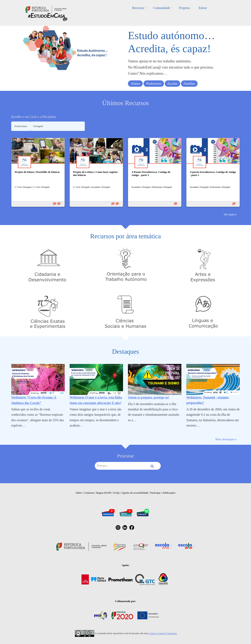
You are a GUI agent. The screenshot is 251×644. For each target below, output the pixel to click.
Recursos (138, 8)
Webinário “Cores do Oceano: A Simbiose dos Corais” (34, 400)
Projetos (184, 8)
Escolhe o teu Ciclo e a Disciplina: (34, 117)
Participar (155, 493)
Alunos (135, 84)
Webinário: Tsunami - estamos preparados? (208, 400)
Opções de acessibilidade (135, 493)
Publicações (169, 493)
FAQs (116, 493)
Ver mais (229, 214)
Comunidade (162, 8)
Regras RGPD (104, 493)
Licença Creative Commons (163, 633)
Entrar (203, 8)
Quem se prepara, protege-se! (149, 397)
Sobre (79, 493)
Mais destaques (225, 439)
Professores (154, 84)
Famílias (189, 84)
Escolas (172, 84)
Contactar (89, 493)
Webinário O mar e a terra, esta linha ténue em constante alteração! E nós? (96, 400)
